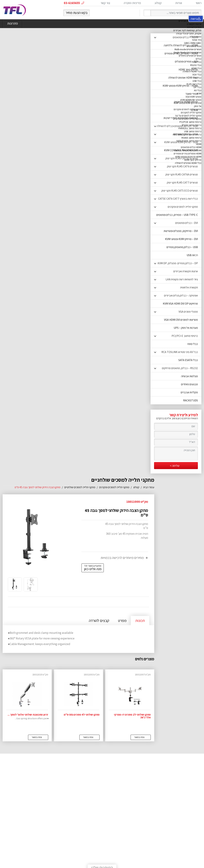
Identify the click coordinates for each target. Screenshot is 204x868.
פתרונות (13, 24)
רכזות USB (192, 255)
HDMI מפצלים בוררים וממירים (188, 153)
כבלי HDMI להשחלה (192, 71)
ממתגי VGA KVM (193, 97)
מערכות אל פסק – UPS (186, 328)
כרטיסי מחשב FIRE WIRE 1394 (187, 135)
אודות (179, 3)
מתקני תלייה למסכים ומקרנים (188, 109)
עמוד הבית (149, 487)
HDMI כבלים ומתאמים (191, 147)
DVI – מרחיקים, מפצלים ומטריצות (181, 231)
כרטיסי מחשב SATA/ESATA (189, 141)
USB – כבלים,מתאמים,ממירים (182, 247)
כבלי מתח (197, 62)
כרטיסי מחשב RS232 (192, 125)
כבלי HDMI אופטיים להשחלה (188, 163)
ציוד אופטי (197, 40)
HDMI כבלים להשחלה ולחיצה (188, 150)
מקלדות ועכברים (189, 392)
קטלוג (158, 3)
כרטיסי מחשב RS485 (191, 138)
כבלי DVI (197, 78)
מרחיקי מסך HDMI (193, 160)
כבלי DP (198, 87)
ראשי (199, 3)
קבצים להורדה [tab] (99, 620)
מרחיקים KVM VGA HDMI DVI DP (180, 304)
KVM (199, 94)
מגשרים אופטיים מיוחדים (190, 56)
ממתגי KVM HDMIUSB (191, 100)
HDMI (199, 144)
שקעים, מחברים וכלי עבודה (189, 34)
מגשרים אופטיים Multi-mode (188, 49)
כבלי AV (198, 90)
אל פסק (198, 106)
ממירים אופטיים (194, 46)
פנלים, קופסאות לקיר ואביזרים (187, 30)
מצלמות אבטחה (189, 376)
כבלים (199, 59)
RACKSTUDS (191, 400)
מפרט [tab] (122, 620)
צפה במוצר (139, 737)
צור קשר (105, 3)
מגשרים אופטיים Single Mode (188, 52)
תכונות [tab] (140, 620)
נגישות (196, 19)
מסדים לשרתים (194, 27)
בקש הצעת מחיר (77, 13)
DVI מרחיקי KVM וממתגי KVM (188, 103)
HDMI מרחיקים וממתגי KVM (188, 157)
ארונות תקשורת (194, 24)
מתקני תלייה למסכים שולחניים (187, 119)
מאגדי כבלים (195, 37)
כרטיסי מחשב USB (193, 131)
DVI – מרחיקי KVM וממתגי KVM (181, 239)
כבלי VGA (197, 75)
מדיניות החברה (132, 3)
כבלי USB (197, 81)
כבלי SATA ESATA (188, 360)
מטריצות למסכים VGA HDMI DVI (181, 320)
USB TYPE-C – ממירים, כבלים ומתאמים (177, 215)
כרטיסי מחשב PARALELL (190, 128)
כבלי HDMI (196, 68)
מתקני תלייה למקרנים (191, 112)
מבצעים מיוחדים (189, 384)
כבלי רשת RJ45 (194, 84)
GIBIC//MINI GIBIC (193, 43)
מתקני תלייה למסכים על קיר (188, 116)
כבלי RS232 (196, 65)
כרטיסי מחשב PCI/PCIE (190, 122)
